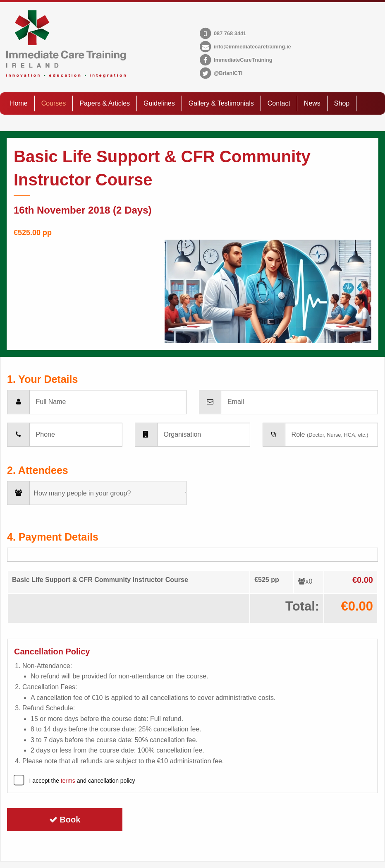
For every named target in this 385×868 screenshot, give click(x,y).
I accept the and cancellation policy (82, 781)
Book (65, 820)
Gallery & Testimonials (221, 103)
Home (19, 103)
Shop (342, 103)
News (312, 103)
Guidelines (159, 103)
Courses (54, 103)
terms (68, 781)
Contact (279, 103)
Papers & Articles (105, 103)
